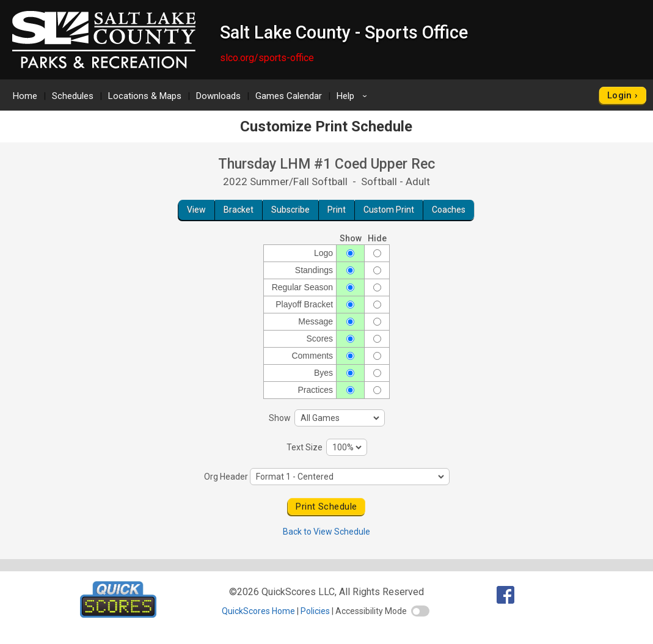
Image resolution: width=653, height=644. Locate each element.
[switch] (420, 611)
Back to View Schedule (326, 532)
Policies (315, 611)
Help (354, 96)
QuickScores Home (258, 611)
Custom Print (389, 210)
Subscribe (290, 210)
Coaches (449, 210)
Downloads (218, 96)
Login (620, 95)
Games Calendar (289, 96)
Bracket (239, 210)
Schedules (73, 96)
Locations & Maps (145, 96)
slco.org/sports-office (267, 58)
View (196, 210)
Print (337, 210)
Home (25, 96)
